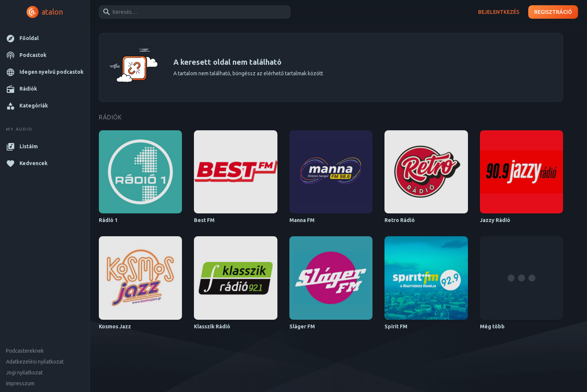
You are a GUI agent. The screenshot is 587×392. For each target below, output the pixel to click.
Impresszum (20, 383)
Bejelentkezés (499, 12)
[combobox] (193, 12)
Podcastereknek (25, 351)
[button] (45, 38)
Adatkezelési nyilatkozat (35, 362)
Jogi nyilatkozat (24, 373)
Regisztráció (553, 12)
